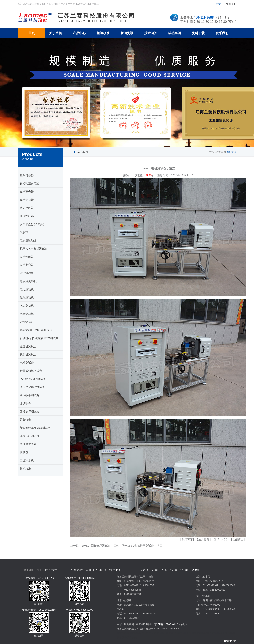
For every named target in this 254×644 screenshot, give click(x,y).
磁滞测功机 (27, 273)
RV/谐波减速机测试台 (33, 379)
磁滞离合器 (27, 265)
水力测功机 (27, 306)
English (230, 4)
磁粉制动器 (27, 200)
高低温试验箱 (28, 444)
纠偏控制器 (27, 216)
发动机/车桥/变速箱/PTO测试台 (39, 338)
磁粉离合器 (27, 192)
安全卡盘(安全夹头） (33, 224)
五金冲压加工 (182, 633)
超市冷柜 (146, 633)
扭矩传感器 (27, 175)
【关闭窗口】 (238, 540)
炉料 (171, 633)
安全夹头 (132, 637)
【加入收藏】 (204, 540)
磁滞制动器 (27, 257)
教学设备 (122, 637)
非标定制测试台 (30, 436)
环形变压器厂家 (160, 633)
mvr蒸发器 (135, 633)
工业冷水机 (27, 460)
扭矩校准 (25, 469)
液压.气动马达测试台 (33, 387)
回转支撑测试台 (30, 412)
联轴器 (24, 452)
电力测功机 (27, 289)
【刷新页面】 (187, 540)
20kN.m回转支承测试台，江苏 (100, 546)
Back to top (230, 641)
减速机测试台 (28, 346)
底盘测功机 (27, 314)
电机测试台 (27, 363)
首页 (212, 152)
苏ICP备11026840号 (165, 624)
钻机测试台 (27, 322)
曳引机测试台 (28, 354)
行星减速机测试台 (31, 371)
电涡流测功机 (28, 281)
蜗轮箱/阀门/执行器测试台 (36, 330)
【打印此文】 (220, 540)
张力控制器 (27, 208)
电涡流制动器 (28, 240)
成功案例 (221, 152)
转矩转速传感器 (30, 183)
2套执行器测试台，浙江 (147, 546)
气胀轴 (24, 232)
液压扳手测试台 (30, 395)
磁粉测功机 (27, 297)
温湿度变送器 (196, 633)
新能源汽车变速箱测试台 (35, 428)
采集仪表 (25, 420)
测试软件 (25, 403)
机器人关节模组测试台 (34, 249)
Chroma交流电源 (213, 633)
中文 (218, 4)
